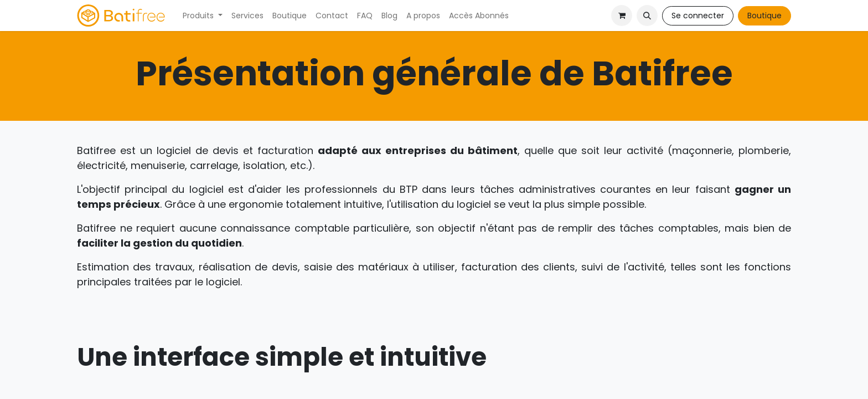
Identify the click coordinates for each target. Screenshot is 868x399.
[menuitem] (203, 16)
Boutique (764, 16)
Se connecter (698, 16)
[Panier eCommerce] (622, 16)
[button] (647, 16)
